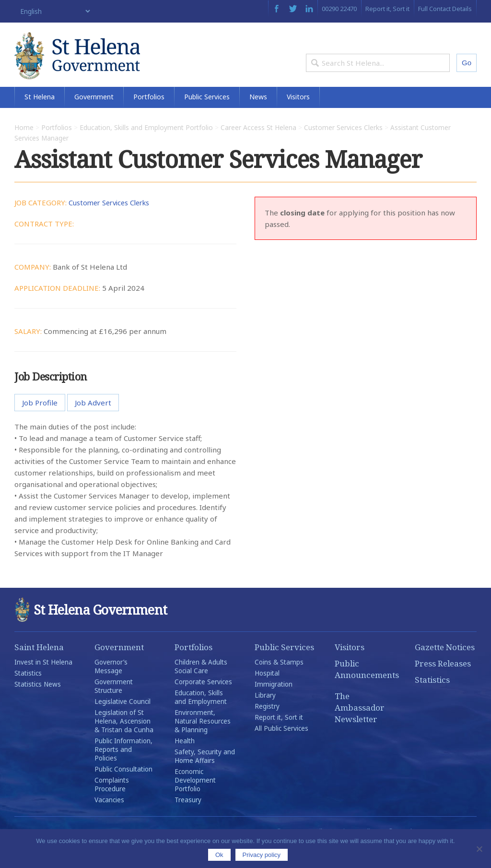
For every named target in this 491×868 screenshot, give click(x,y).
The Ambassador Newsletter (360, 730)
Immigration (274, 706)
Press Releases (443, 685)
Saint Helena (39, 669)
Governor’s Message (111, 689)
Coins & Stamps (279, 684)
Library (265, 717)
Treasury (188, 822)
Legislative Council (123, 724)
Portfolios (149, 119)
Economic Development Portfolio (195, 802)
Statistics (28, 695)
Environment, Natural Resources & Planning (203, 743)
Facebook (276, 9)
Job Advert (93, 425)
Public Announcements (366, 691)
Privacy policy (262, 855)
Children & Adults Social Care (201, 689)
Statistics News (38, 706)
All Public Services (281, 750)
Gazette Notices (445, 669)
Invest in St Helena (43, 684)
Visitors (298, 119)
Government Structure (114, 708)
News (258, 119)
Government (94, 119)
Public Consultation (123, 791)
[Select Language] (53, 11)
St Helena (40, 119)
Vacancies (109, 822)
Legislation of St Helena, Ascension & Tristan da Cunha (124, 743)
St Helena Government (97, 63)
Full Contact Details (445, 9)
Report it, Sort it (387, 9)
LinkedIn (309, 9)
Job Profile (40, 425)
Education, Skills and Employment (201, 719)
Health (185, 763)
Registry (267, 728)
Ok (219, 855)
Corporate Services (203, 704)
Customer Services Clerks (112, 225)
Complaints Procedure (112, 807)
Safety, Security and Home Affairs (205, 778)
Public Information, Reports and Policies (123, 772)
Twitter (293, 9)
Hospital (267, 695)
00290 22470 (339, 9)
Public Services (207, 119)
